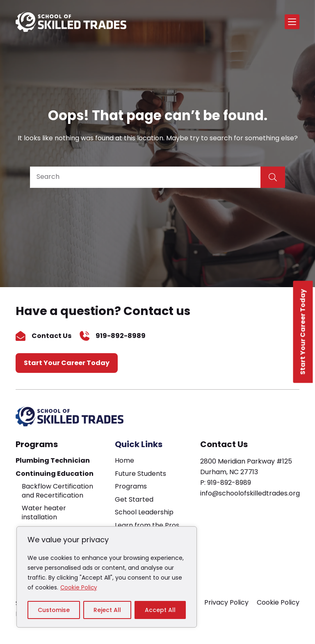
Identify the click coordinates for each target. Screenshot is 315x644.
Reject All (107, 610)
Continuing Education (55, 474)
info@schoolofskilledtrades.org (250, 493)
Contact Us (51, 336)
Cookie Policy (79, 588)
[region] (107, 577)
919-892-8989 (121, 336)
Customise (54, 610)
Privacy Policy (226, 603)
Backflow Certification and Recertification (57, 491)
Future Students (140, 474)
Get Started (134, 499)
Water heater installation (44, 513)
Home (124, 460)
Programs (37, 444)
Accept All (160, 610)
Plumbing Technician (53, 460)
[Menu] (292, 22)
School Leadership (144, 512)
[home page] (71, 22)
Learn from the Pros (147, 525)
